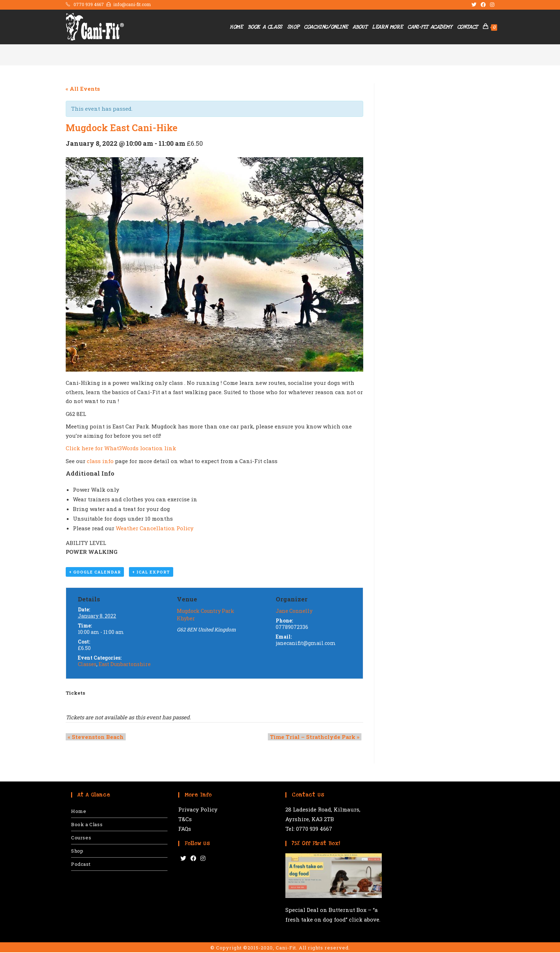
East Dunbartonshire (125, 665)
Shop (77, 852)
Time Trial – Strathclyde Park (317, 738)
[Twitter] (183, 859)
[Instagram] (203, 859)
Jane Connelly (294, 612)
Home (79, 812)
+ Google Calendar (95, 573)
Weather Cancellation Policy (155, 528)
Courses (81, 838)
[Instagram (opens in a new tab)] (491, 5)
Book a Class (87, 825)
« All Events (83, 89)
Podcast (81, 865)
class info (100, 461)
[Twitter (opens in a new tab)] (474, 5)
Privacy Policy (198, 810)
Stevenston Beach (94, 738)
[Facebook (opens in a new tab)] (483, 5)
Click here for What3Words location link (121, 448)
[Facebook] (193, 859)
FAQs (185, 829)
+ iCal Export (151, 573)
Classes (87, 665)
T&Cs (185, 820)
